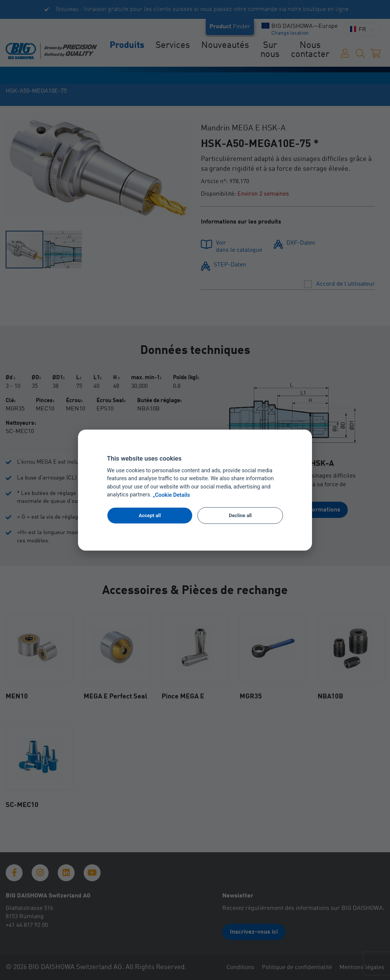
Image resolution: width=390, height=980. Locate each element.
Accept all (150, 515)
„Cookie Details (172, 495)
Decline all (240, 515)
